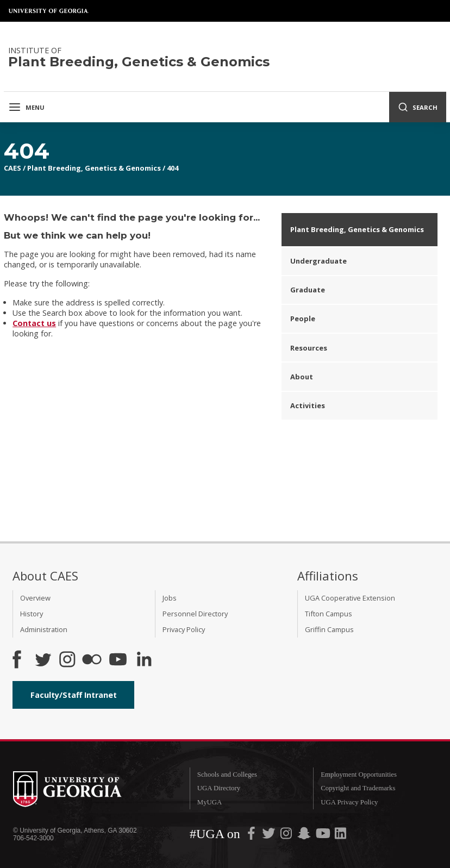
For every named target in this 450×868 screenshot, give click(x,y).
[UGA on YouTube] (324, 836)
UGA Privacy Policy (349, 802)
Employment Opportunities (359, 775)
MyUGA (210, 802)
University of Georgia (49, 11)
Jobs (170, 598)
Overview (35, 598)
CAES (12, 168)
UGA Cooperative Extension (350, 598)
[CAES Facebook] (17, 660)
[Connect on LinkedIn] (144, 660)
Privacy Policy (184, 629)
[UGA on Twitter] (270, 836)
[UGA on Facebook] (252, 836)
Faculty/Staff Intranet (74, 695)
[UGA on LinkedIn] (340, 836)
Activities (308, 405)
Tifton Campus (329, 614)
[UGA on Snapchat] (304, 836)
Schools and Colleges (227, 775)
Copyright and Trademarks (358, 788)
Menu (26, 107)
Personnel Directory (195, 614)
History (32, 614)
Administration (44, 629)
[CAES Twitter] (43, 660)
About (302, 377)
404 (173, 168)
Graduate (308, 290)
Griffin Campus (329, 629)
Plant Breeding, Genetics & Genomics (94, 168)
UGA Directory (219, 788)
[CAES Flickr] (92, 660)
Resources (309, 348)
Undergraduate (318, 261)
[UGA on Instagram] (287, 836)
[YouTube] (118, 660)
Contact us (34, 323)
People (303, 319)
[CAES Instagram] (67, 660)
